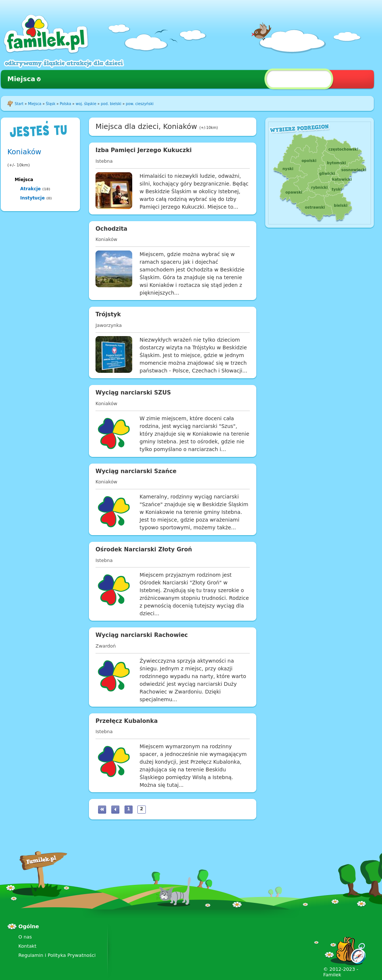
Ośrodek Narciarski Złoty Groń (144, 550)
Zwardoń (106, 646)
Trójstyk (108, 314)
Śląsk (51, 104)
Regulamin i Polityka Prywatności (57, 955)
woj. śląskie (86, 104)
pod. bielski (111, 104)
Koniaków (24, 152)
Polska (66, 104)
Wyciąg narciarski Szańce (136, 471)
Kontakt (27, 946)
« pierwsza (102, 810)
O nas (25, 937)
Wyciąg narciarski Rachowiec (142, 635)
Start (19, 104)
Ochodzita (111, 229)
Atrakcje (30, 189)
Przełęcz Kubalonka (127, 721)
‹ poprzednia (115, 810)
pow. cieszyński (140, 104)
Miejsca (21, 79)
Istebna (104, 161)
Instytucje (33, 198)
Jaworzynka (109, 325)
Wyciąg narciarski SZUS (133, 393)
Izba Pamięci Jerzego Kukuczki (144, 150)
